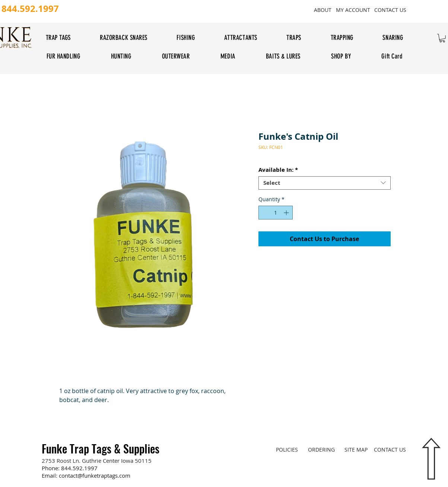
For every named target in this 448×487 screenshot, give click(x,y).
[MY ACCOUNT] (353, 10)
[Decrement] (264, 213)
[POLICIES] (287, 449)
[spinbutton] (276, 213)
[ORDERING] (322, 449)
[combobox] (325, 183)
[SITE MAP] (356, 449)
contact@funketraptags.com (95, 475)
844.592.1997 (79, 468)
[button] (442, 38)
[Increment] (287, 213)
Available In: (278, 170)
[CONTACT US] (390, 10)
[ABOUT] (323, 10)
